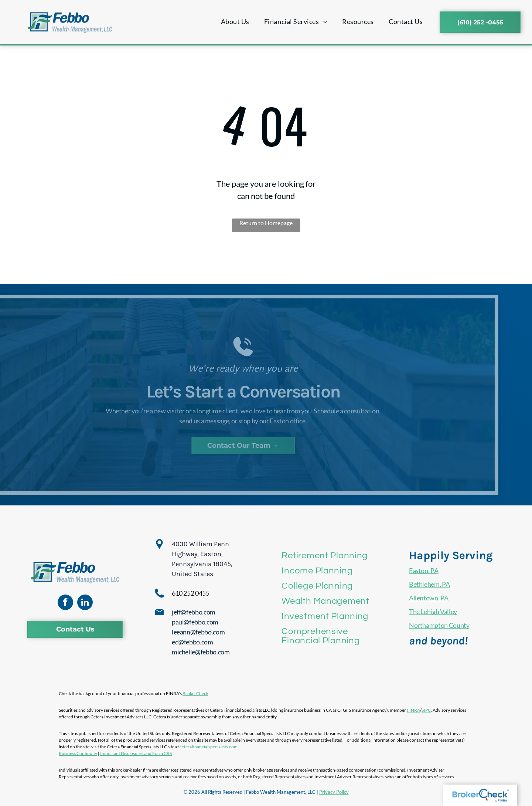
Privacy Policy (334, 792)
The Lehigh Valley (433, 612)
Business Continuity (78, 753)
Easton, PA (424, 570)
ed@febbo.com (192, 642)
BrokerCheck (195, 693)
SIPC (426, 710)
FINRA (413, 710)
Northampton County (439, 625)
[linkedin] (85, 603)
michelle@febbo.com (201, 652)
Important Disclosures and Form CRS (136, 753)
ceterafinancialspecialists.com (209, 747)
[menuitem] (235, 22)
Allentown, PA (429, 598)
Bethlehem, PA (429, 584)
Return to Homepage (266, 223)
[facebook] (65, 603)
